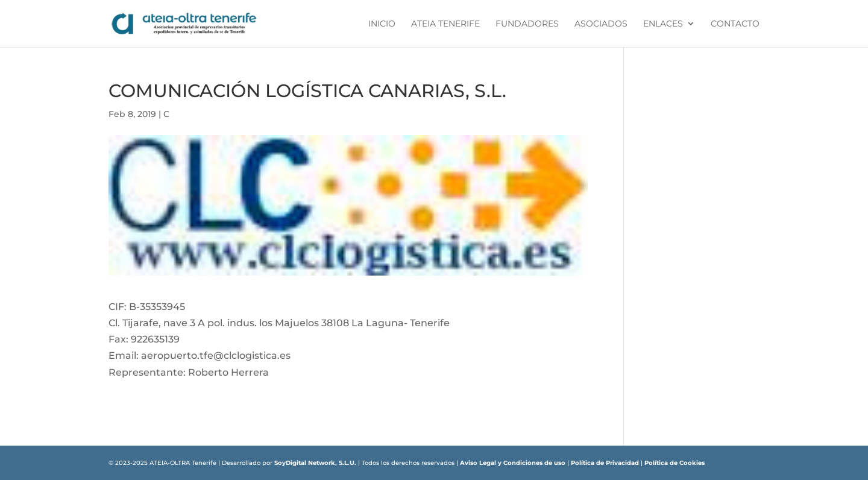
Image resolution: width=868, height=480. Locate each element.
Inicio (382, 24)
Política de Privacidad (605, 463)
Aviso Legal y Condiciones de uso (513, 463)
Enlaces (663, 24)
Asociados (601, 24)
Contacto (735, 24)
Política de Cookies (675, 463)
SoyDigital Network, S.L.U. (315, 463)
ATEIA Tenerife (445, 24)
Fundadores (527, 24)
